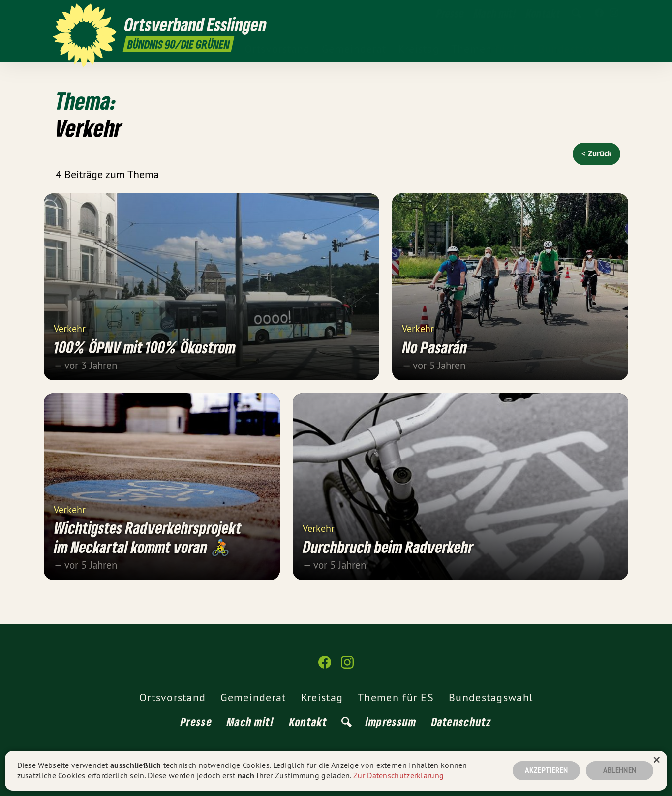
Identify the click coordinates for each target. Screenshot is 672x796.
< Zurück (596, 153)
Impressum (391, 721)
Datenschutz (461, 721)
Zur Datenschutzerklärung (398, 775)
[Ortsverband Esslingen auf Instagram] (614, 13)
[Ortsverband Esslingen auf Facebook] (599, 13)
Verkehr (70, 328)
